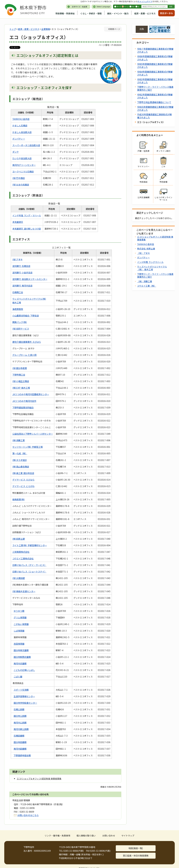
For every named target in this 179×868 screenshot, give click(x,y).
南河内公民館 (20, 723)
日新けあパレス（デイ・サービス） (29, 565)
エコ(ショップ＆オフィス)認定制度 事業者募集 (155, 238)
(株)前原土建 (19, 539)
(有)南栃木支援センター (24, 591)
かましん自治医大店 (22, 132)
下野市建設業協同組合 (23, 407)
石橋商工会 (18, 292)
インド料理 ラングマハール (150, 262)
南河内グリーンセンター (24, 165)
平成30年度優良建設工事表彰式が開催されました (154, 116)
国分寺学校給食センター (25, 703)
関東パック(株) (20, 322)
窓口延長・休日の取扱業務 (136, 855)
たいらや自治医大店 (22, 158)
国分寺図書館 (20, 742)
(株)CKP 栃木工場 (21, 388)
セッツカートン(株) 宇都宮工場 (27, 447)
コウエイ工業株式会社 (23, 558)
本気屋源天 (18, 222)
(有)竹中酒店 (19, 178)
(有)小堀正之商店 (21, 381)
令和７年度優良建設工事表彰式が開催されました (155, 50)
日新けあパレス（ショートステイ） (29, 572)
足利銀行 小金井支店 (22, 272)
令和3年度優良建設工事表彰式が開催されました (155, 81)
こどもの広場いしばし (24, 670)
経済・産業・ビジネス (145, 13)
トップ (13, 29)
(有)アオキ (17, 259)
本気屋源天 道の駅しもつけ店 (27, 229)
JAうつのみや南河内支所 (24, 401)
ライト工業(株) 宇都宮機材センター (30, 545)
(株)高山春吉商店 (21, 467)
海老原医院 (18, 309)
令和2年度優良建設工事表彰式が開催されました (155, 96)
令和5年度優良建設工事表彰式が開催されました (155, 65)
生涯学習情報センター (24, 696)
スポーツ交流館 (21, 690)
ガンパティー (19, 139)
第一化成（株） (20, 453)
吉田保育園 (19, 644)
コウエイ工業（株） (147, 286)
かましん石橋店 (20, 125)
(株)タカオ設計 (20, 460)
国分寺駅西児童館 (22, 657)
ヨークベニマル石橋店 (23, 171)
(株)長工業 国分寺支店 (23, 473)
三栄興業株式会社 (21, 552)
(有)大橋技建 (19, 578)
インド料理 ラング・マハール (27, 215)
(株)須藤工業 (19, 440)
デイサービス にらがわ (23, 486)
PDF (133, 7)
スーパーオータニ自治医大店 (26, 145)
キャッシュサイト (145, 1)
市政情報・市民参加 (65, 13)
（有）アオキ (143, 253)
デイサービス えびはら (23, 480)
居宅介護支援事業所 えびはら (27, 342)
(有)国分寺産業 (20, 368)
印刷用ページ (114, 29)
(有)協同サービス (21, 329)
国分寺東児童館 (21, 650)
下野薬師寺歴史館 (22, 755)
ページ (126, 7)
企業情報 (46, 29)
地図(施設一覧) (136, 848)
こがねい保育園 (21, 624)
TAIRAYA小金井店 (21, 119)
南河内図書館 (20, 749)
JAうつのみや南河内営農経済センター (31, 394)
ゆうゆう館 (19, 611)
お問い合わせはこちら (28, 815)
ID (138, 7)
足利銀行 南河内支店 (22, 286)
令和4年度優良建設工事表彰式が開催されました (155, 73)
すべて (119, 7)
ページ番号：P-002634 (110, 45)
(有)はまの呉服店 (21, 185)
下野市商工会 (19, 375)
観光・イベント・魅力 (118, 13)
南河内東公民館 (21, 729)
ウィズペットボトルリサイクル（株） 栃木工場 (152, 268)
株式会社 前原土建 (146, 249)
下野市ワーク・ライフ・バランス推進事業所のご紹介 (155, 88)
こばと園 (18, 677)
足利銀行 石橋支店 (21, 266)
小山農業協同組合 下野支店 (26, 316)
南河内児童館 (20, 663)
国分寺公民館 (20, 716)
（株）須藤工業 (145, 281)
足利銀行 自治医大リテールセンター (30, 279)
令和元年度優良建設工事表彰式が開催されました (155, 108)
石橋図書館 (19, 736)
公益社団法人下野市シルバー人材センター (33, 434)
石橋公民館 (19, 709)
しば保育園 (19, 631)
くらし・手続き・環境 (91, 13)
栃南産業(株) (19, 499)
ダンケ (16, 152)
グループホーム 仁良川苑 (24, 355)
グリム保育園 (20, 617)
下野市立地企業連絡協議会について (154, 102)
